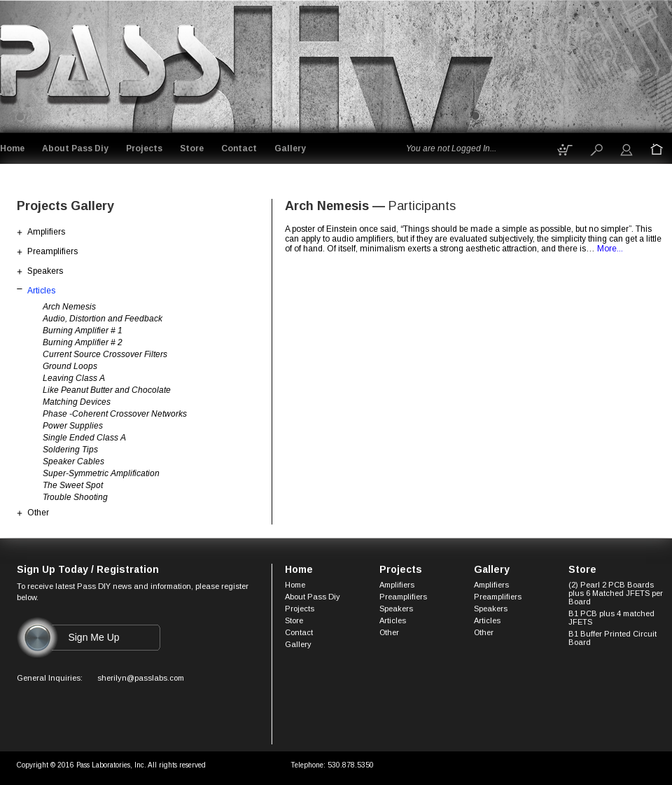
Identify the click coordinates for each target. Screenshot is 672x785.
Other (38, 513)
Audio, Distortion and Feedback (103, 319)
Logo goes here (112, 64)
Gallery (290, 148)
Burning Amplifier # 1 (83, 331)
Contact (239, 148)
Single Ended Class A (84, 438)
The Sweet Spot (73, 485)
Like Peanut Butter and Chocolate (107, 390)
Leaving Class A (74, 378)
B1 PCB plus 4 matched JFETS (611, 618)
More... (610, 249)
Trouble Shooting (75, 497)
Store (192, 148)
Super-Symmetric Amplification (101, 473)
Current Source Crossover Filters (105, 354)
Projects (144, 148)
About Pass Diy (75, 148)
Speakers (45, 271)
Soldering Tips (70, 450)
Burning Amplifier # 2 (83, 342)
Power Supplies (73, 426)
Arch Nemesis (69, 307)
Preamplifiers (52, 251)
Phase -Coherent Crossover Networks (115, 414)
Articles (41, 291)
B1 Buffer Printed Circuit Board (612, 638)
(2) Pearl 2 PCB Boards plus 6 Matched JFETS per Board (616, 593)
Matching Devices (77, 402)
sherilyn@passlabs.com (141, 678)
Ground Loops (70, 366)
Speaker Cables (73, 461)
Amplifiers (46, 232)
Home (12, 148)
